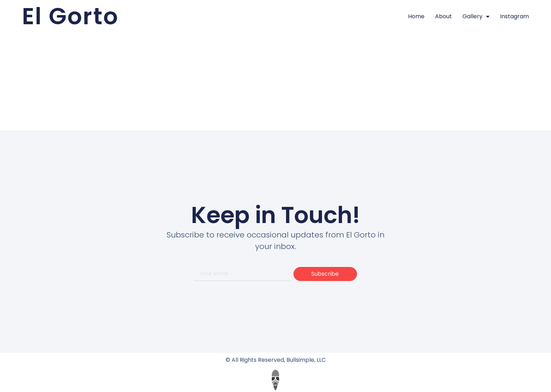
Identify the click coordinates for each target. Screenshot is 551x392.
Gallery (476, 17)
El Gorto (70, 16)
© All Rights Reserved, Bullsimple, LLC (276, 360)
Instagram (514, 16)
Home (416, 16)
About (443, 16)
